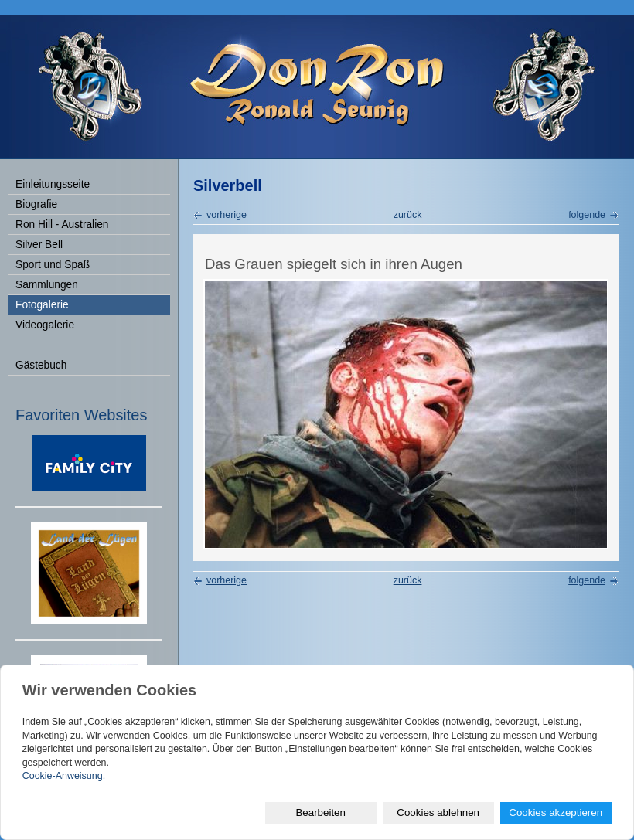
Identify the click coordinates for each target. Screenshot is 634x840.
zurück (408, 215)
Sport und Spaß (53, 265)
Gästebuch (41, 365)
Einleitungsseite (53, 184)
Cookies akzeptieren (556, 813)
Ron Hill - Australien (62, 224)
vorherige (227, 215)
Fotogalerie (42, 305)
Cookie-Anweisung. (64, 776)
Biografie (36, 204)
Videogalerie (45, 325)
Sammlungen (47, 285)
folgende (587, 215)
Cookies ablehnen (438, 813)
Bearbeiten (320, 813)
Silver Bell (39, 245)
